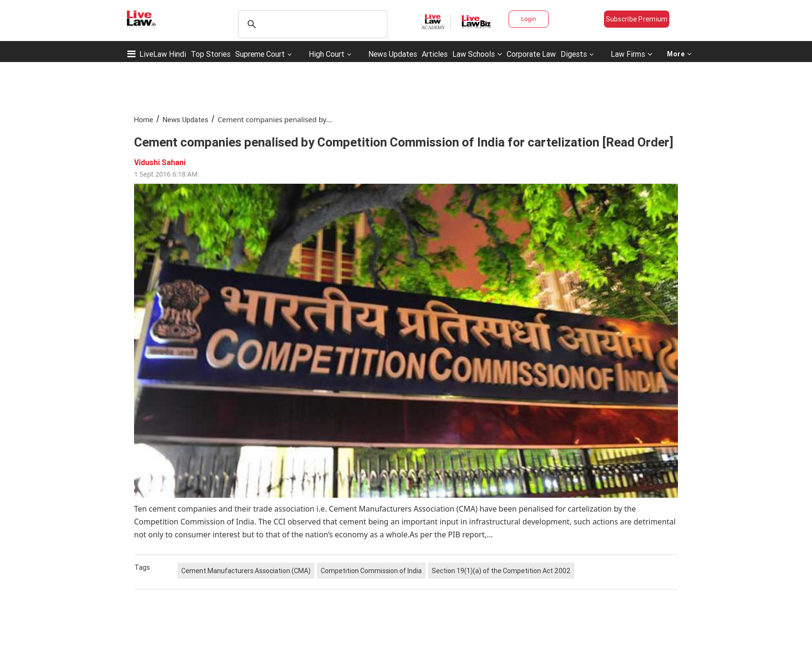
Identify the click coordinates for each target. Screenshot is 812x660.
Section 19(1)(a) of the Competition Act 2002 (501, 571)
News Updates (393, 54)
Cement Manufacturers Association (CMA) (246, 571)
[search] (311, 24)
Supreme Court (260, 54)
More (679, 54)
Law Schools (477, 54)
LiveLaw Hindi (163, 54)
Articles (435, 54)
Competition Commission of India (371, 571)
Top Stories (211, 54)
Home (144, 120)
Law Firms (631, 54)
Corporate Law (531, 54)
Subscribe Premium (637, 19)
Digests (574, 54)
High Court (327, 54)
